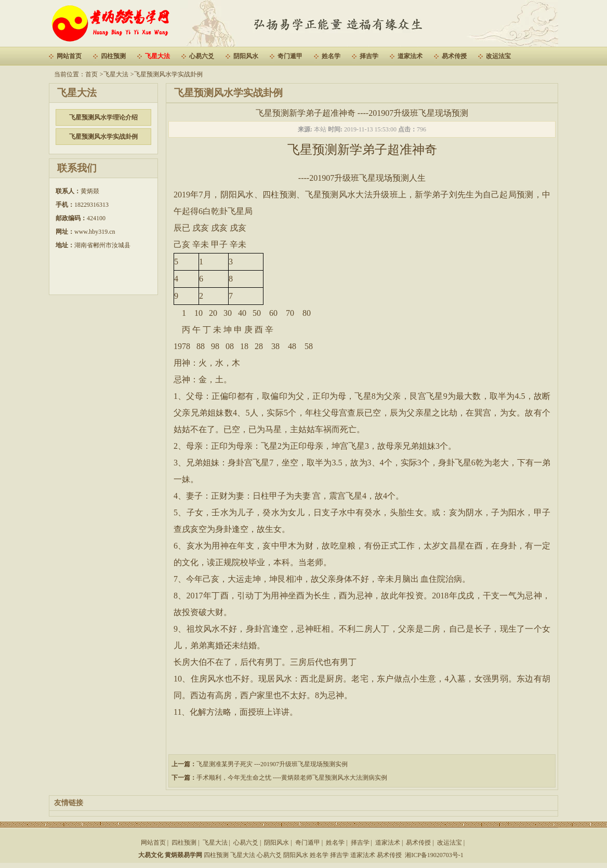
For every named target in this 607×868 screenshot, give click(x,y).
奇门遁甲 (290, 56)
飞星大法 (157, 56)
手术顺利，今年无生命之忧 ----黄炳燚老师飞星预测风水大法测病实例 (292, 778)
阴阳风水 (246, 56)
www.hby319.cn (95, 232)
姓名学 (331, 56)
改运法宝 (498, 56)
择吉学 (369, 56)
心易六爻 (202, 56)
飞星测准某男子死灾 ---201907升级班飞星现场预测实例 (272, 764)
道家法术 (410, 56)
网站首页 (69, 56)
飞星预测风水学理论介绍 (103, 117)
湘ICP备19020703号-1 (434, 855)
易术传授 (454, 56)
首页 (91, 74)
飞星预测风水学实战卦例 (168, 74)
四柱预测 (113, 56)
